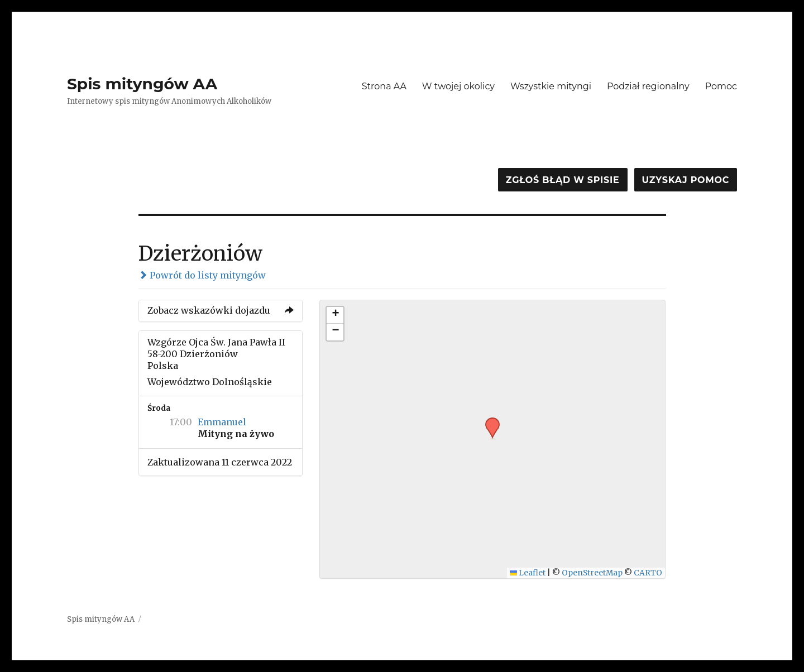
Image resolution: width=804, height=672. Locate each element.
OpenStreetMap (592, 573)
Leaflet (528, 573)
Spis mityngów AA (142, 84)
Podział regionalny (648, 86)
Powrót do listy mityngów (202, 275)
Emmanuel (222, 422)
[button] (489, 421)
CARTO (648, 573)
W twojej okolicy (458, 86)
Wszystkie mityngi (551, 86)
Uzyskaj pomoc (686, 180)
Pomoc (721, 86)
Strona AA (384, 86)
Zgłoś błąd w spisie (563, 180)
